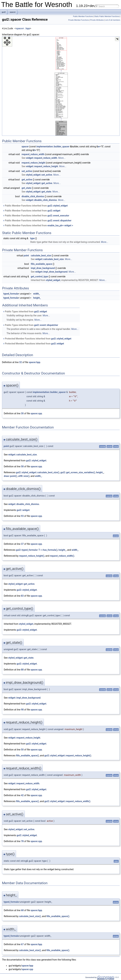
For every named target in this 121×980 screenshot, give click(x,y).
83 (22, 596)
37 (22, 544)
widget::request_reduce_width (42, 158)
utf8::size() (24, 476)
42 (22, 795)
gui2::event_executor (58, 216)
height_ (37, 298)
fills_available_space (41, 264)
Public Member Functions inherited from (35, 206)
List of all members (113, 20)
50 (22, 750)
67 (22, 944)
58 (22, 466)
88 (22, 670)
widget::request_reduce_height (42, 166)
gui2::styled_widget (58, 206)
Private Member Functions (79, 20)
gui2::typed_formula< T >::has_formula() (37, 550)
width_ (36, 294)
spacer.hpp (23, 28)
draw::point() (10, 476)
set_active (27, 171)
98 (22, 710)
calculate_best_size (41, 256)
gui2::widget (54, 211)
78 (22, 841)
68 (22, 910)
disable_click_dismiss (33, 196)
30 (22, 413)
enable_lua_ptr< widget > (60, 225)
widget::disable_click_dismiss (41, 200)
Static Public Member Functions (107, 16)
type (32, 238)
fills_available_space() (27, 756)
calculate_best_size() (30, 916)
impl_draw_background (43, 268)
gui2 (4, 12)
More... (62, 158)
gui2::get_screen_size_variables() (78, 472)
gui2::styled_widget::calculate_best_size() (38, 472)
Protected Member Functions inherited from (37, 339)
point (26, 256)
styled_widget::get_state (39, 192)
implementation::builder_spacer (53, 147)
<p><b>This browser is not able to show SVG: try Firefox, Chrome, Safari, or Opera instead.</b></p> (61, 86)
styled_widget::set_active (39, 175)
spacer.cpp (36, 413)
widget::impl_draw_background (51, 272)
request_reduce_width (33, 154)
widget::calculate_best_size (49, 259)
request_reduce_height (34, 163)
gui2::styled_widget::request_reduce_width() (67, 801)
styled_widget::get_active (39, 183)
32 (21, 362)
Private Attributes (97, 20)
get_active (27, 180)
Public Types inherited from (25, 312)
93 (22, 516)
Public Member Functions (83, 16)
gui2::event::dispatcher (60, 221)
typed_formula (11, 294)
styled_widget (53, 280)
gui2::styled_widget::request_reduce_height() (68, 756)
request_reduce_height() (32, 556)
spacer (13, 12)
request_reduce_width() (62, 556)
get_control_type (39, 277)
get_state (26, 188)
